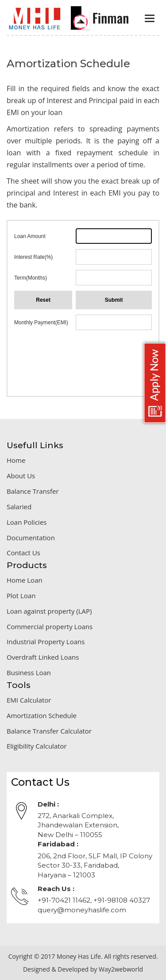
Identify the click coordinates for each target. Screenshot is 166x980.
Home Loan (25, 580)
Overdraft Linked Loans (43, 657)
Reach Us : (56, 889)
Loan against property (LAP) (49, 611)
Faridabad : (58, 844)
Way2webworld (121, 969)
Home (16, 460)
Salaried (19, 507)
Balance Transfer (33, 491)
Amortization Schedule (42, 715)
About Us (21, 476)
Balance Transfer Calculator (49, 731)
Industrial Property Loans (46, 642)
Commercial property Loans (50, 626)
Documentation (31, 538)
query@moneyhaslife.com (82, 910)
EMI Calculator (29, 700)
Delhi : (48, 804)
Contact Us (23, 553)
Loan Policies (27, 522)
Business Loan (29, 673)
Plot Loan (21, 596)
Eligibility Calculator (37, 746)
